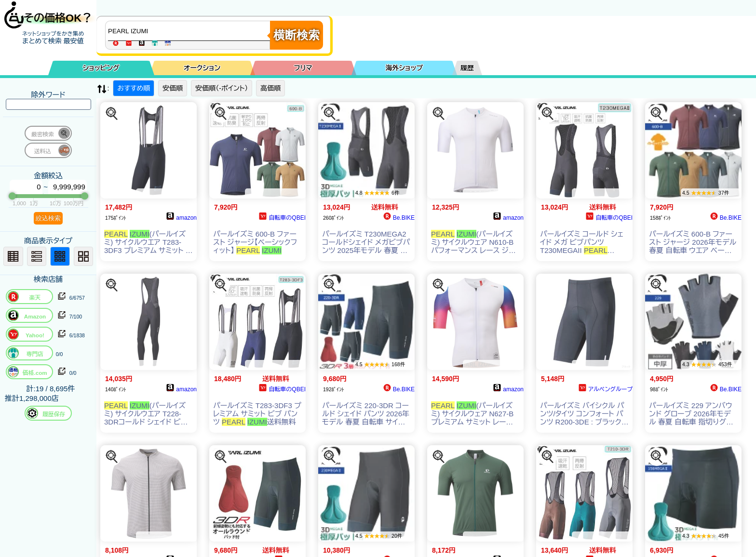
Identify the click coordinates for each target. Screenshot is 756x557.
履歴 (467, 68)
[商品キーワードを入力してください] (190, 31)
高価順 (270, 88)
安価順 (173, 88)
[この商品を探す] (112, 114)
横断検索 (297, 35)
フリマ (303, 68)
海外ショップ (404, 68)
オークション (202, 68)
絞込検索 (48, 218)
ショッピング (101, 68)
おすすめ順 (134, 88)
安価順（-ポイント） (222, 88)
